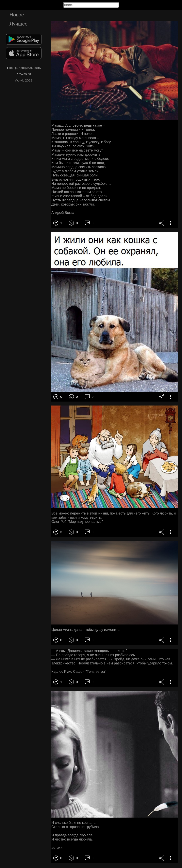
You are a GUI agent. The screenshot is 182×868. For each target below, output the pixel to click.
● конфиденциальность (24, 68)
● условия (24, 73)
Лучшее (18, 24)
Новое (17, 14)
